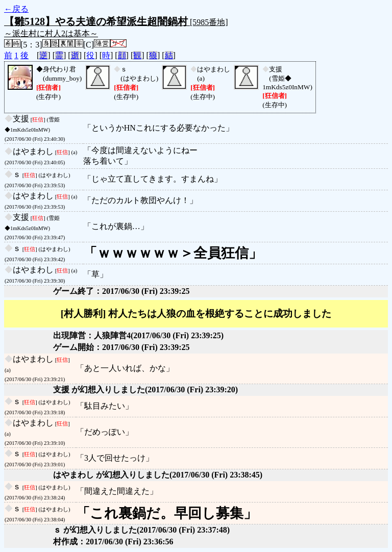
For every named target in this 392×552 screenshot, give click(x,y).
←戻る (16, 9)
